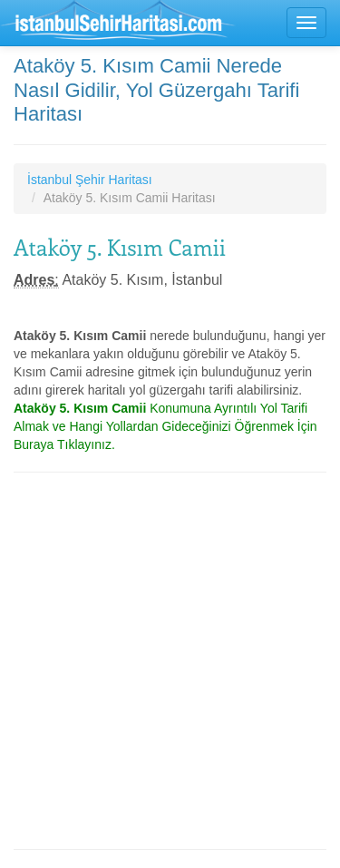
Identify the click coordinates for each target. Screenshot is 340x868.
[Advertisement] (170, 661)
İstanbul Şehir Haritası (90, 180)
